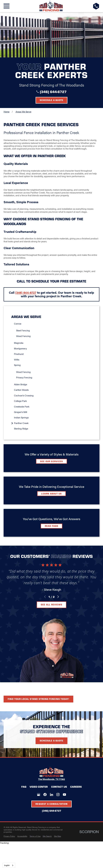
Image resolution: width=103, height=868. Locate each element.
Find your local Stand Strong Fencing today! (38, 699)
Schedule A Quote (52, 741)
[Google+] (39, 795)
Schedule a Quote (52, 100)
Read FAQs (52, 526)
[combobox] (9, 865)
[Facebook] (45, 795)
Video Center (39, 787)
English (7, 865)
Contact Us (59, 787)
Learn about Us (51, 494)
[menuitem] (53, 324)
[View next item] (58, 597)
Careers (76, 787)
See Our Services (52, 461)
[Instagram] (58, 795)
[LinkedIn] (51, 795)
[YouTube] (64, 795)
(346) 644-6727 (53, 92)
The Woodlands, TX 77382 (51, 779)
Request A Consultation (51, 804)
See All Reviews (51, 604)
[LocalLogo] (51, 6)
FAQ (24, 787)
